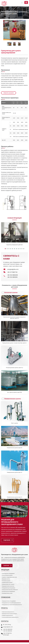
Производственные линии (7, 593)
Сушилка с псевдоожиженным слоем (9, 577)
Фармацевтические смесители (8, 586)
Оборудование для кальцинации (9, 588)
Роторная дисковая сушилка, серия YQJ (14, 368)
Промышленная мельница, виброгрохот (10, 590)
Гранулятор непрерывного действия (14, 245)
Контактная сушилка (11, 293)
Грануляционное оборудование (8, 574)
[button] (5, 249)
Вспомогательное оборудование (8, 591)
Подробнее (8, 540)
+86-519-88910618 (12, 277)
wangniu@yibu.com (13, 269)
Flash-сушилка (14, 423)
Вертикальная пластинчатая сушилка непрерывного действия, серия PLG (14, 318)
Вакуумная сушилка (6, 579)
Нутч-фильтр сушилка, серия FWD (14, 392)
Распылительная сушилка (7, 575)
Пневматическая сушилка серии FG (14, 497)
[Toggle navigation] (26, 2)
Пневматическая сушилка (13, 399)
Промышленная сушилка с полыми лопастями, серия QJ (15, 343)
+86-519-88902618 (12, 275)
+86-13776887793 (7, 633)
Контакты (5, 621)
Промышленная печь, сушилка (8, 584)
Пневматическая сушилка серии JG (14, 472)
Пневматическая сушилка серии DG (14, 448)
